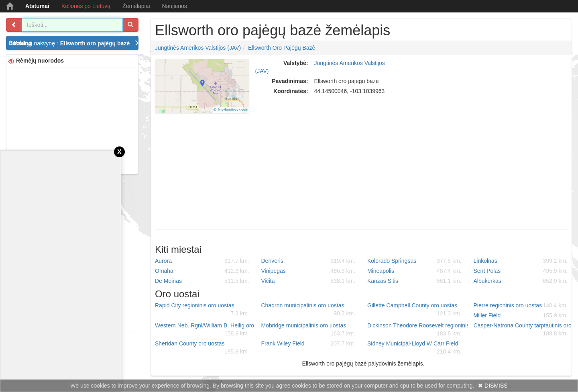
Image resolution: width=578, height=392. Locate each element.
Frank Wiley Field (308, 343)
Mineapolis (414, 271)
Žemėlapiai (136, 6)
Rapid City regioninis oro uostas (202, 310)
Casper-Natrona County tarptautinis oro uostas (524, 330)
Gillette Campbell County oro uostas (414, 310)
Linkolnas (521, 261)
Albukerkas (521, 281)
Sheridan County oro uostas (202, 348)
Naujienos (175, 6)
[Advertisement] (72, 120)
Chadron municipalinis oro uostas (308, 310)
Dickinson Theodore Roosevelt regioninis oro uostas (417, 330)
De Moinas (202, 281)
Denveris (308, 261)
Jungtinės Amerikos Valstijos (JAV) (198, 48)
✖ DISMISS (493, 386)
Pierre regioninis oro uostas (521, 305)
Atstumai (37, 6)
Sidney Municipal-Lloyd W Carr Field (414, 348)
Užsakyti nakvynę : (75, 43)
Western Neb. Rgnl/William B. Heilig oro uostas (205, 330)
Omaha (202, 271)
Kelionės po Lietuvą (86, 6)
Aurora (202, 261)
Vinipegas (308, 271)
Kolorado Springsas (414, 261)
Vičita (308, 281)
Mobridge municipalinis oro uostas (308, 330)
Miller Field (521, 315)
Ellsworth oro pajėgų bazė (282, 48)
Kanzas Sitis (414, 281)
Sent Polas (521, 271)
